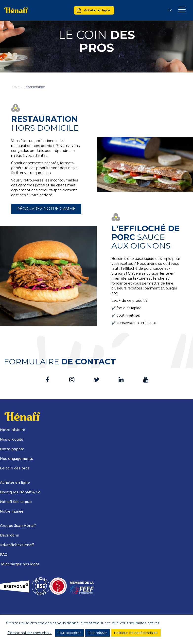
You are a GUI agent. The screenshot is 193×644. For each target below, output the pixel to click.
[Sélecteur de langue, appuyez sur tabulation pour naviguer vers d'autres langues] (170, 10)
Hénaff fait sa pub (16, 502)
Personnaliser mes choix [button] (29, 633)
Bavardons (9, 535)
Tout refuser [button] (97, 633)
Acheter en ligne (97, 10)
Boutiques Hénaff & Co (20, 492)
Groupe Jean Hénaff (18, 526)
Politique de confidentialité (136, 633)
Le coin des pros (15, 468)
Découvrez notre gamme (46, 209)
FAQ (4, 555)
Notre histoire (13, 430)
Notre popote (12, 449)
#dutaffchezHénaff (17, 545)
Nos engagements (17, 459)
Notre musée (12, 511)
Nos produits (12, 439)
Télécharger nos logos (20, 564)
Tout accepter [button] (70, 633)
